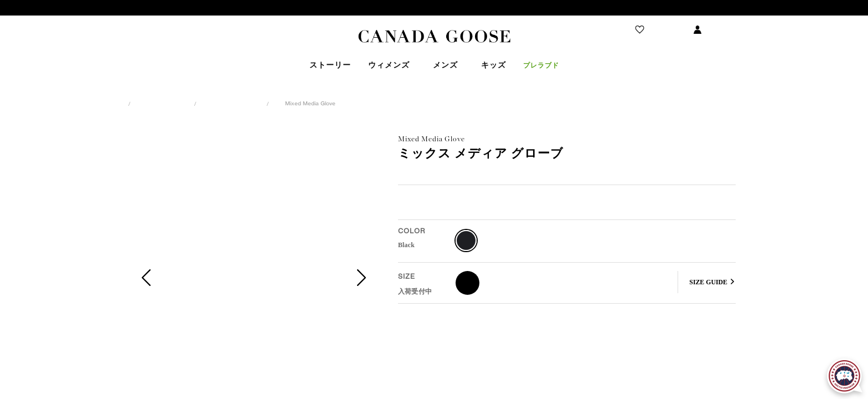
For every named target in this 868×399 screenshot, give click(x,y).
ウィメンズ (163, 103)
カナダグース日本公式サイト (71, 103)
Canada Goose (434, 37)
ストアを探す (64, 30)
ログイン (722, 30)
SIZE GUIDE (708, 282)
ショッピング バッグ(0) (800, 30)
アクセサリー (232, 103)
